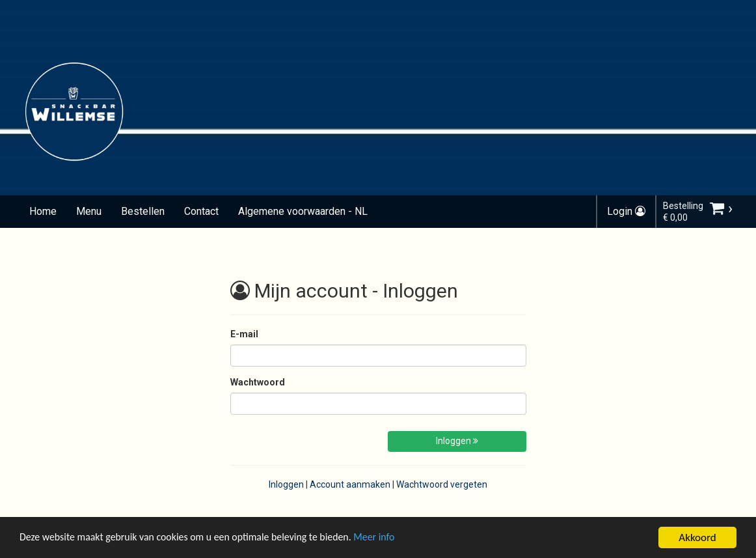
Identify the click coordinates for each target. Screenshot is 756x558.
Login (626, 211)
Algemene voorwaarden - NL (303, 211)
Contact (201, 211)
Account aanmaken (350, 484)
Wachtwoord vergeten (442, 484)
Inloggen (457, 441)
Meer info (400, 539)
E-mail (244, 334)
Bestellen (143, 211)
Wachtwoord (258, 382)
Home (43, 211)
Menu (89, 211)
